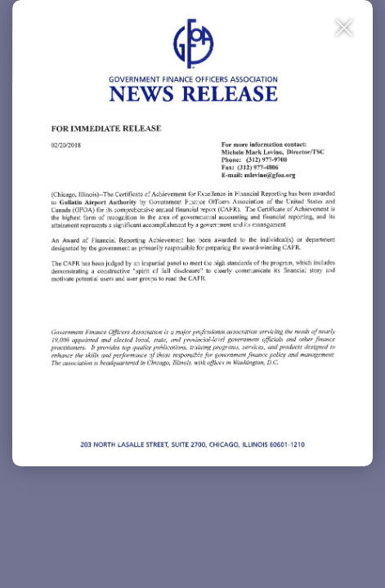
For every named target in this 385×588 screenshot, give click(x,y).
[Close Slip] (345, 28)
